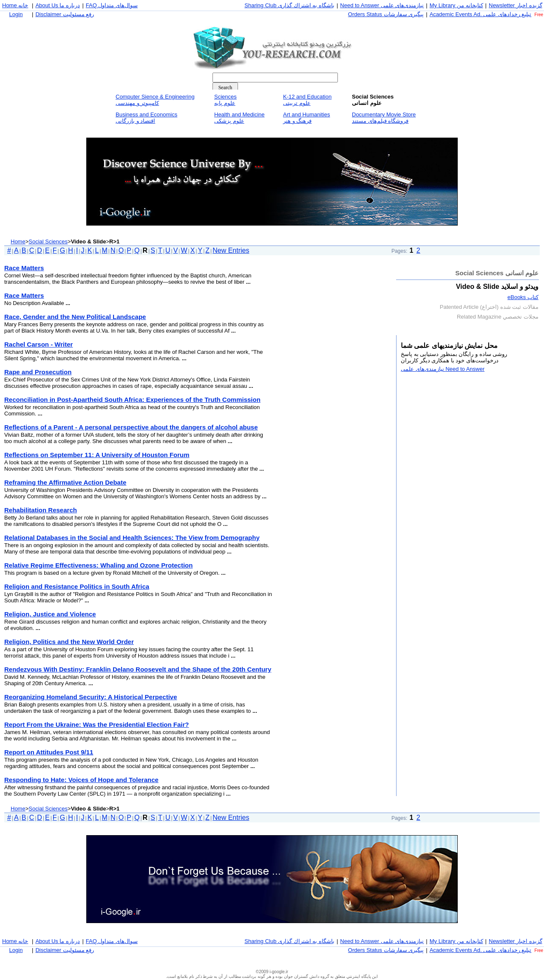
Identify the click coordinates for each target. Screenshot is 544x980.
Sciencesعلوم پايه (225, 100)
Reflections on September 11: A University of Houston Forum (97, 455)
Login (16, 14)
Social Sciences (48, 241)
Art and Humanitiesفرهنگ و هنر (307, 118)
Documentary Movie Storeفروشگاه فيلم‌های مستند (384, 118)
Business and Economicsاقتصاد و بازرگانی (146, 118)
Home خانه (15, 5)
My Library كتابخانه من (456, 5)
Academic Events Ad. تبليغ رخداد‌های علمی (481, 14)
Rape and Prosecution (38, 372)
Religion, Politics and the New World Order (69, 642)
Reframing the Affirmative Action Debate (65, 482)
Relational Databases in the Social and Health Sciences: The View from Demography (132, 538)
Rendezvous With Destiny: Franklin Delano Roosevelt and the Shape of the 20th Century (138, 669)
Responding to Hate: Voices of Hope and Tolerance (81, 780)
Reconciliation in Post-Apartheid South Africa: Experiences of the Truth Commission (132, 400)
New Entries (231, 250)
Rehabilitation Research (41, 510)
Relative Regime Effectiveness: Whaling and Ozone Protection (98, 565)
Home (18, 241)
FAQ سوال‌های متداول (112, 5)
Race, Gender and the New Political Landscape (75, 317)
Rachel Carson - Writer (38, 344)
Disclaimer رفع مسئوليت (65, 14)
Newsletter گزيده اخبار (516, 5)
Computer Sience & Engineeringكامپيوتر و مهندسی (155, 100)
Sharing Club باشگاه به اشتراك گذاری (289, 5)
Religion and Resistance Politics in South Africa (77, 586)
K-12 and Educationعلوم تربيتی (307, 100)
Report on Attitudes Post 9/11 (49, 752)
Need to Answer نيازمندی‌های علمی (382, 5)
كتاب (523, 297)
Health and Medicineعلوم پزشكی (239, 118)
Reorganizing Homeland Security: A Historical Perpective (91, 697)
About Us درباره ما (58, 5)
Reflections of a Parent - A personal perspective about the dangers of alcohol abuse (131, 427)
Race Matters (24, 268)
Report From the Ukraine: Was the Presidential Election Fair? (97, 724)
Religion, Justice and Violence (50, 614)
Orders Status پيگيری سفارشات (386, 14)
